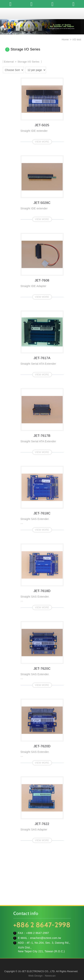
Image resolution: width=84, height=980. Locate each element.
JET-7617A (42, 343)
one (50, 69)
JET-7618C (42, 498)
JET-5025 (42, 110)
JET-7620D (42, 731)
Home (65, 39)
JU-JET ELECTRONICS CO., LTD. (42, 13)
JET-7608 (42, 265)
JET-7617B (42, 420)
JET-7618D (42, 576)
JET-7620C (42, 653)
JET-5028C (42, 187)
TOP (42, 974)
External (9, 62)
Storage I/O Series (28, 62)
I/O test (77, 39)
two (56, 69)
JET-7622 (42, 808)
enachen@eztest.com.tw (46, 938)
